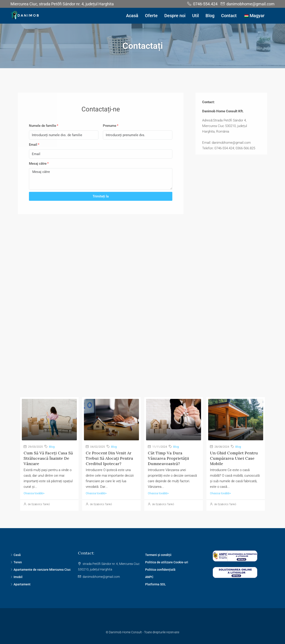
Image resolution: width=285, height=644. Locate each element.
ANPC (149, 577)
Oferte (151, 16)
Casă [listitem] (16, 555)
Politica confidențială (160, 570)
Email (33, 145)
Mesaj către (38, 164)
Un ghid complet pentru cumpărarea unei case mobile (234, 458)
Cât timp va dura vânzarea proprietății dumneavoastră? (168, 458)
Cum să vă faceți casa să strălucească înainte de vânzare (48, 458)
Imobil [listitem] (16, 577)
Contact (229, 16)
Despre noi (175, 16)
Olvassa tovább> (34, 493)
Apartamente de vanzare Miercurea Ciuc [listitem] (41, 570)
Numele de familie (43, 126)
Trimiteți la (101, 196)
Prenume (110, 126)
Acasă (132, 16)
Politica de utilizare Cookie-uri (167, 562)
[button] (231, 134)
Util (195, 16)
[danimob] (142, 293)
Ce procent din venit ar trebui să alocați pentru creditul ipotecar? (109, 458)
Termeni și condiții (158, 555)
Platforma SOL (156, 584)
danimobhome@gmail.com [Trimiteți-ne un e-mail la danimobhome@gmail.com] (101, 577)
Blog (210, 16)
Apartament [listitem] (20, 584)
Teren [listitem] (16, 562)
